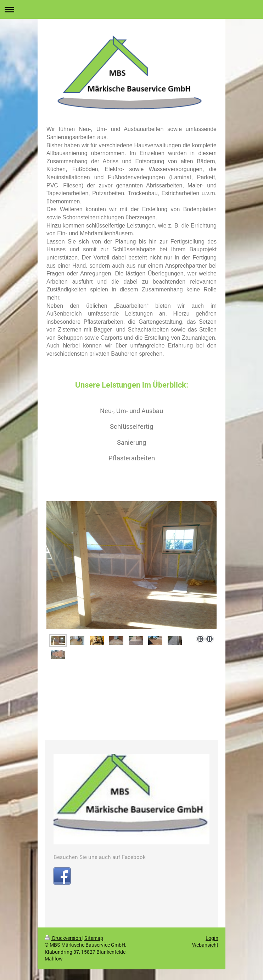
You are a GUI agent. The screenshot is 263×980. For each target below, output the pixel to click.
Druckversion (63, 938)
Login (212, 938)
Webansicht (205, 945)
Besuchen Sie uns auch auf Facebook (100, 857)
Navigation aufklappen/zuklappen (131, 9)
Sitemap (94, 938)
